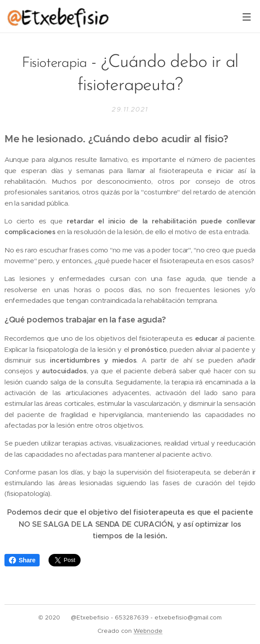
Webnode (148, 631)
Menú (247, 17)
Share (22, 560)
